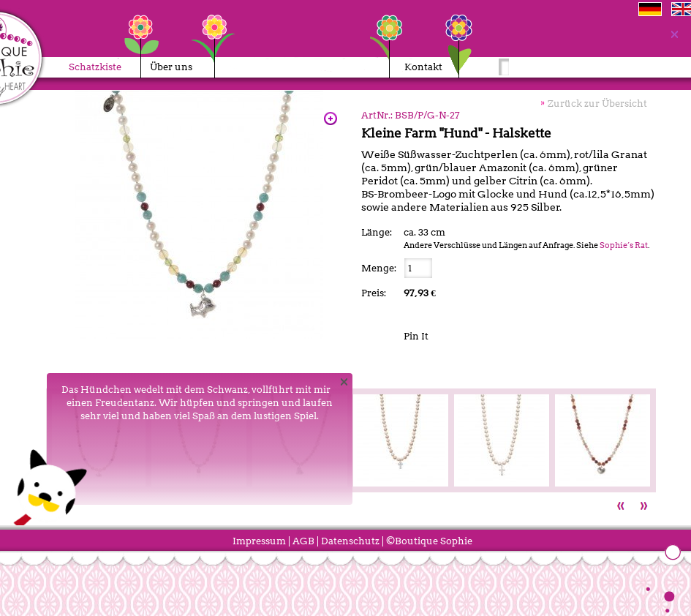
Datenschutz (350, 541)
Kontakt (423, 67)
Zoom (331, 119)
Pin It (416, 336)
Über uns (168, 67)
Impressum (259, 541)
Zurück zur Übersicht (597, 104)
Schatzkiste (95, 67)
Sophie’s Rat (624, 245)
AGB (303, 541)
